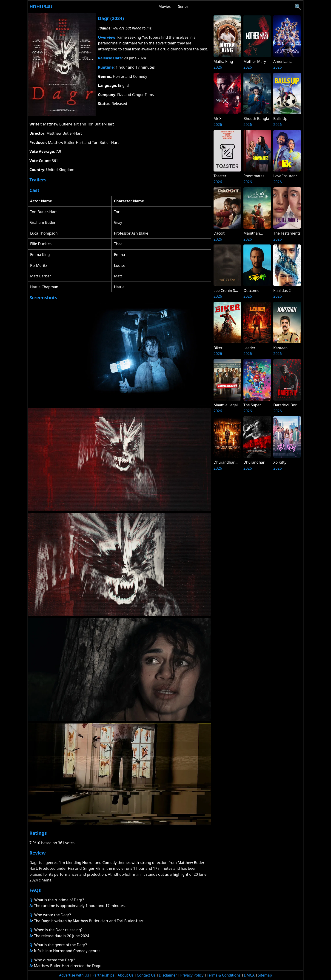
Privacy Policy (192, 975)
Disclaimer (168, 975)
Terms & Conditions (224, 975)
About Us (126, 975)
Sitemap (265, 975)
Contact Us (146, 975)
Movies (165, 6)
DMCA (249, 975)
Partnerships (103, 975)
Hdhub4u (41, 7)
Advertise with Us (74, 975)
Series (183, 6)
